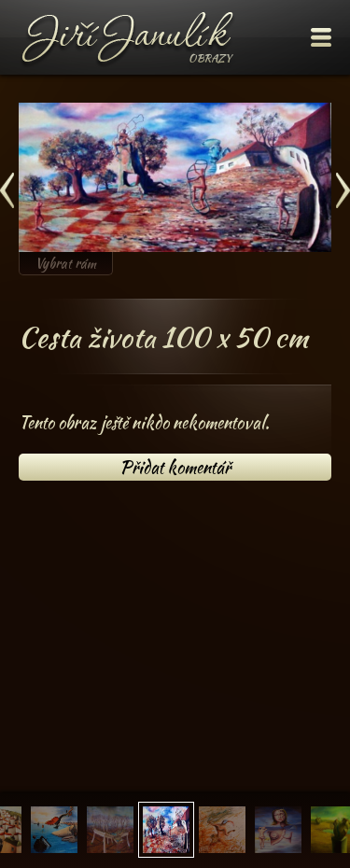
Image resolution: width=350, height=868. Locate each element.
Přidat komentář (175, 467)
